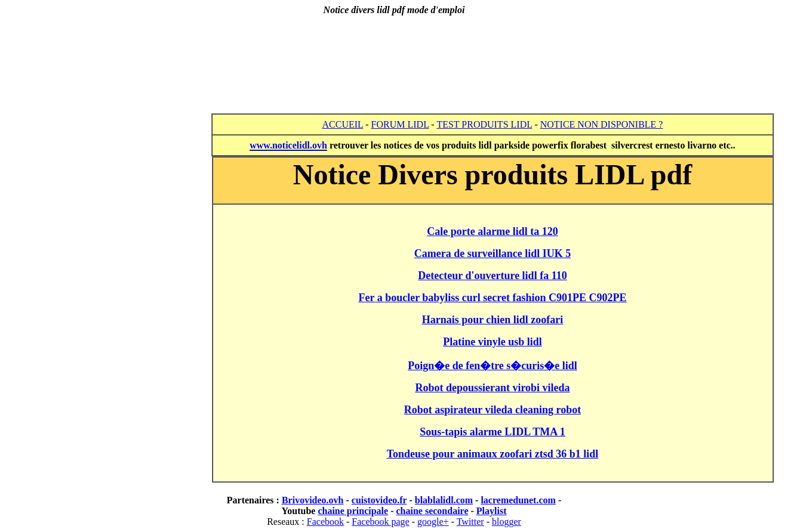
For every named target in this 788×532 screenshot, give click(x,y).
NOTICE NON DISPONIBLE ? (602, 124)
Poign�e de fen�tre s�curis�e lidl (492, 366)
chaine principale (353, 511)
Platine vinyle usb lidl (492, 342)
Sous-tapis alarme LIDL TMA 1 (492, 432)
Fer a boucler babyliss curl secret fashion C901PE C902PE (493, 298)
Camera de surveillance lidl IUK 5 (492, 253)
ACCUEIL (343, 124)
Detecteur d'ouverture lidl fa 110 (492, 276)
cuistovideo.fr (379, 500)
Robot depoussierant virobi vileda (492, 388)
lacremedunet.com (518, 500)
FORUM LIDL (400, 124)
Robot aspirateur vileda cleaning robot (492, 410)
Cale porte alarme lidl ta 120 (492, 231)
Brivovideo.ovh (313, 500)
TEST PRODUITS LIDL (484, 124)
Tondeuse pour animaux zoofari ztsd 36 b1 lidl (493, 454)
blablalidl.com (444, 500)
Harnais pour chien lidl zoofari (493, 320)
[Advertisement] (394, 55)
